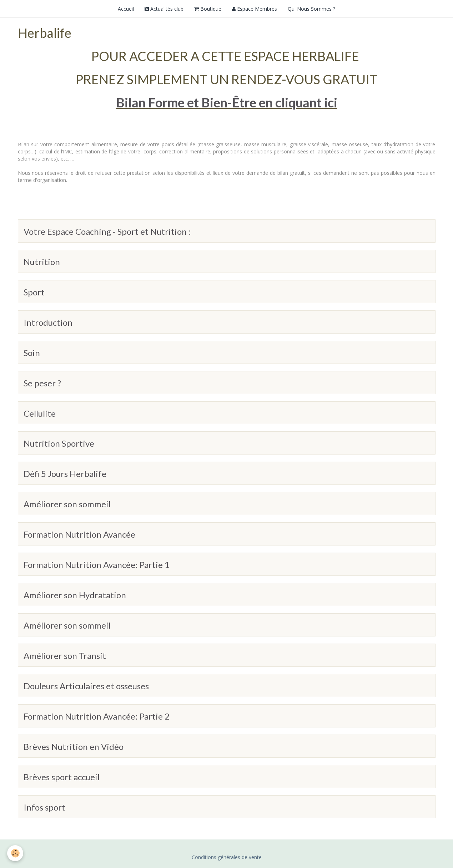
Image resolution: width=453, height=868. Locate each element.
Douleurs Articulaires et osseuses (86, 686)
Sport (34, 292)
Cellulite (40, 413)
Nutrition (42, 262)
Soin (32, 353)
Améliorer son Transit (65, 656)
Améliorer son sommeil (67, 504)
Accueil (126, 9)
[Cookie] (15, 853)
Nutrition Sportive (59, 443)
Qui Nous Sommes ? (311, 9)
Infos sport (44, 807)
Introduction (48, 322)
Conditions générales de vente (227, 857)
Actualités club (164, 9)
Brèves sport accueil (62, 777)
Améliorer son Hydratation (75, 595)
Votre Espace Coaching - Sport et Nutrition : (107, 231)
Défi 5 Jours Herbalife (65, 474)
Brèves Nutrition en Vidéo (74, 747)
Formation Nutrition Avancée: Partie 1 (97, 565)
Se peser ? (42, 383)
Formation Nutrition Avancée (79, 534)
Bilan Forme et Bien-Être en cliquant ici (227, 102)
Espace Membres (255, 9)
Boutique (208, 9)
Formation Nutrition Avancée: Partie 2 (97, 716)
